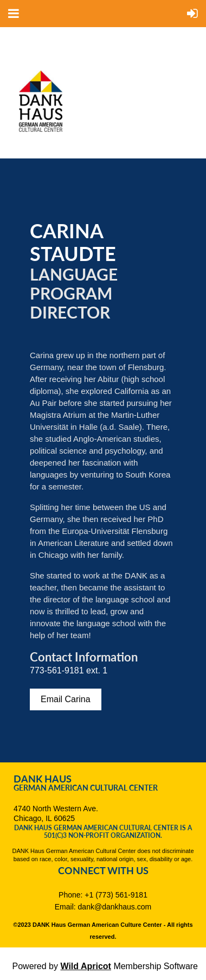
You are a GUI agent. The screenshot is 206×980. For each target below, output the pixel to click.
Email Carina (66, 699)
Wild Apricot (85, 966)
